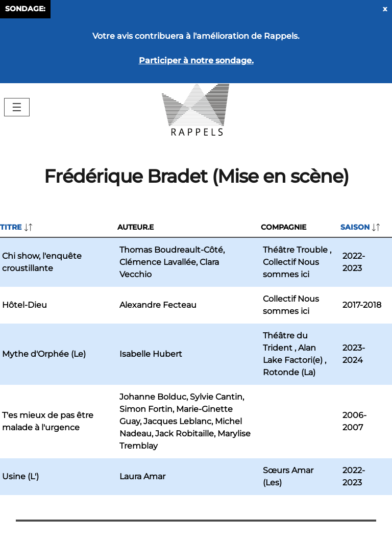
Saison (355, 227)
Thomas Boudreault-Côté (171, 250)
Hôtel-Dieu (24, 305)
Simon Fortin (146, 409)
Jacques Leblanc (177, 421)
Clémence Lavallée (158, 262)
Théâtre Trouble (295, 250)
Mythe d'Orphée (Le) (44, 354)
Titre (11, 227)
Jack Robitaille (185, 434)
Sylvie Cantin (216, 397)
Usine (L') (20, 476)
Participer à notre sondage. (196, 60)
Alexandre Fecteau (158, 305)
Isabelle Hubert (151, 354)
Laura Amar (142, 476)
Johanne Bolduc (153, 397)
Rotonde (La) (289, 372)
